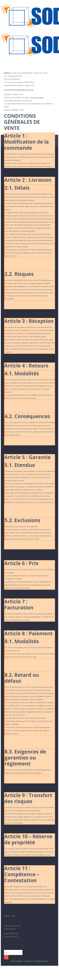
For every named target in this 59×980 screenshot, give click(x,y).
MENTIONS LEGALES (42, 961)
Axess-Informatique (37, 98)
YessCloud (28, 961)
